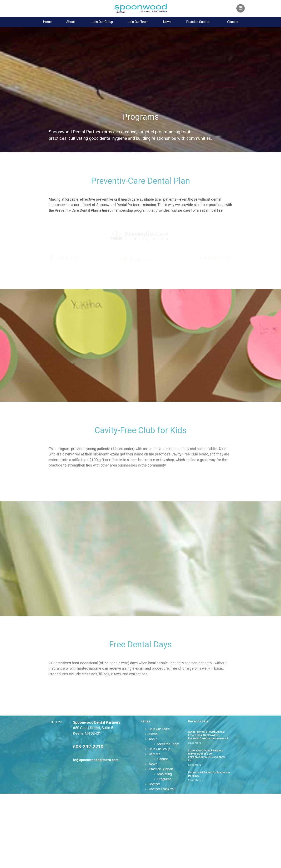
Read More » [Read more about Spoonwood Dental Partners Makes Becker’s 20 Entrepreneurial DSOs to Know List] (196, 839)
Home (47, 22)
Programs (164, 853)
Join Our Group (102, 22)
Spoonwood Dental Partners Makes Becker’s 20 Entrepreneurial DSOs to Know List (207, 829)
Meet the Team (168, 818)
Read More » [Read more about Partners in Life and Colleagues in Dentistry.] (196, 854)
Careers (155, 828)
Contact (233, 22)
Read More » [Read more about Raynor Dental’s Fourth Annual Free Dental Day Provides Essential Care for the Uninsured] (196, 817)
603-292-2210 (88, 821)
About (72, 22)
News (167, 22)
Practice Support (199, 22)
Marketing (164, 848)
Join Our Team (138, 22)
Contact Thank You (162, 863)
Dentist (162, 833)
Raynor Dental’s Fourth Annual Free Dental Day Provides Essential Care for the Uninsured (208, 809)
